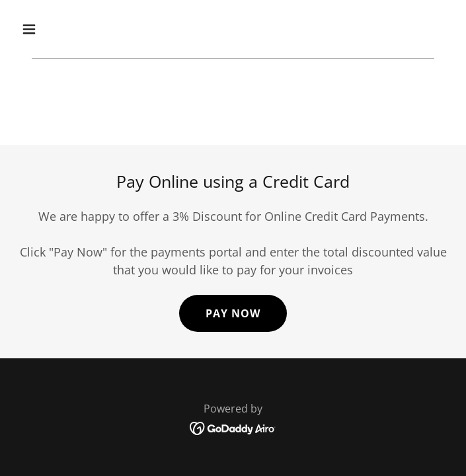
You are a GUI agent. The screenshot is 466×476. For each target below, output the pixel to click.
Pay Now (233, 313)
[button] (66, 29)
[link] (233, 427)
